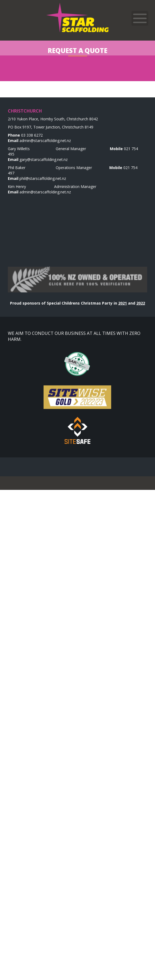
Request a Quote (78, 50)
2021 (123, 303)
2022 (141, 303)
